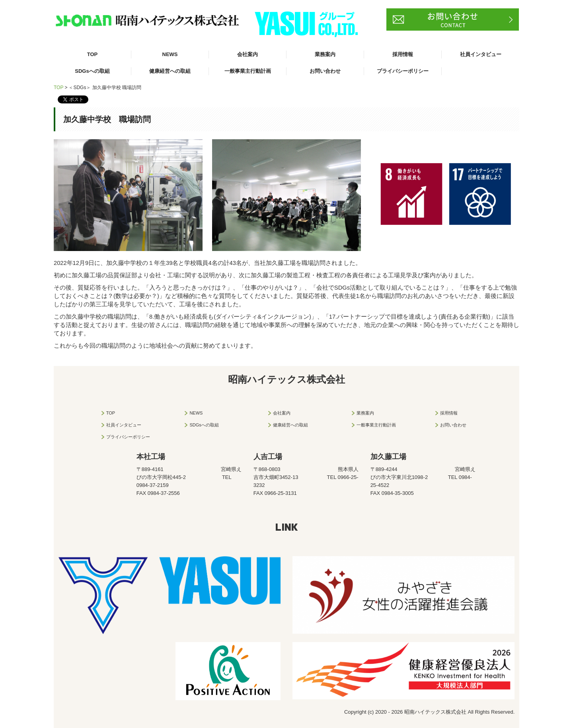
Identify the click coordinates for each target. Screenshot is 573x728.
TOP (93, 54)
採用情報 (403, 54)
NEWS (170, 54)
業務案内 (325, 54)
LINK (287, 527)
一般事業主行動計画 (248, 71)
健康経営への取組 (170, 71)
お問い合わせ (325, 71)
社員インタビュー (481, 54)
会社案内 (248, 54)
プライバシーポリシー (403, 71)
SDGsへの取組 (92, 71)
